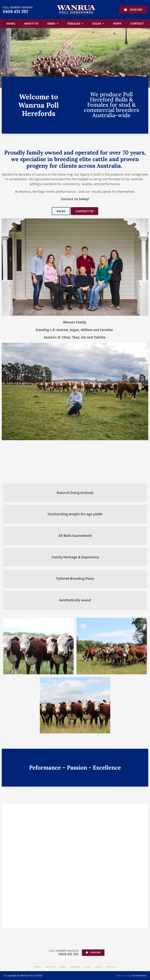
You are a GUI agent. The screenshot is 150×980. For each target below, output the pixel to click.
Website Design (124, 975)
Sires (51, 23)
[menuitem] (37, 967)
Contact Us (84, 211)
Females (74, 23)
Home (11, 23)
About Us (31, 23)
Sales (97, 23)
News (117, 23)
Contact (137, 23)
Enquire (136, 10)
